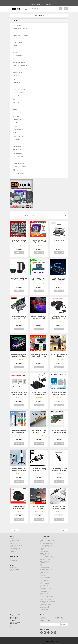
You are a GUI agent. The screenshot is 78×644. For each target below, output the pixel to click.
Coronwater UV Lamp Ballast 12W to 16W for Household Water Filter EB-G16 (39, 471)
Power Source (16, 82)
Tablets (15, 99)
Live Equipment (17, 52)
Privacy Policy (14, 540)
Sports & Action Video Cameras (21, 32)
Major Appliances (17, 170)
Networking (16, 126)
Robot (14, 79)
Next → (65, 530)
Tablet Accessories (18, 106)
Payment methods (15, 545)
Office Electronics (17, 86)
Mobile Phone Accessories (19, 146)
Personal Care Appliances (19, 167)
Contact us (33, 4)
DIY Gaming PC (17, 140)
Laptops (15, 109)
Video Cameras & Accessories (20, 35)
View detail (19, 249)
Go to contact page (15, 628)
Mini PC (15, 133)
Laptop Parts (16, 116)
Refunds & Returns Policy (17, 546)
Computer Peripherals (18, 93)
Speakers (15, 45)
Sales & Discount (14, 571)
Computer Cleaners (18, 96)
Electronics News (15, 572)
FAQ (11, 543)
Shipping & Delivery (15, 550)
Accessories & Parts (18, 69)
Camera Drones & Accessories (20, 29)
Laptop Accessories (18, 113)
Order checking (40, 4)
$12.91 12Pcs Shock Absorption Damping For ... (44, 2)
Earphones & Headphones (19, 62)
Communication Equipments (20, 156)
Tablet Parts (16, 103)
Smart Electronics (17, 56)
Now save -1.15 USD (29, 2)
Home (36, 15)
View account (48, 4)
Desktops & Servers (18, 136)
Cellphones (16, 143)
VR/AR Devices (17, 76)
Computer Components (19, 89)
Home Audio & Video (18, 42)
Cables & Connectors (18, 130)
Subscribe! (64, 626)
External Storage (17, 119)
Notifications (13, 569)
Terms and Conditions (16, 542)
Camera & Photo (17, 25)
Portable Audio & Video (19, 39)
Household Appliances (18, 163)
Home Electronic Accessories (20, 66)
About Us (13, 548)
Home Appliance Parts (18, 173)
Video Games (16, 59)
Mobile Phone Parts (18, 150)
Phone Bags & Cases (18, 153)
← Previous (15, 530)
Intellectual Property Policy (17, 551)
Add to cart (19, 253)
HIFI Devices (16, 49)
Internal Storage (17, 123)
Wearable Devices (17, 72)
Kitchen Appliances (18, 160)
